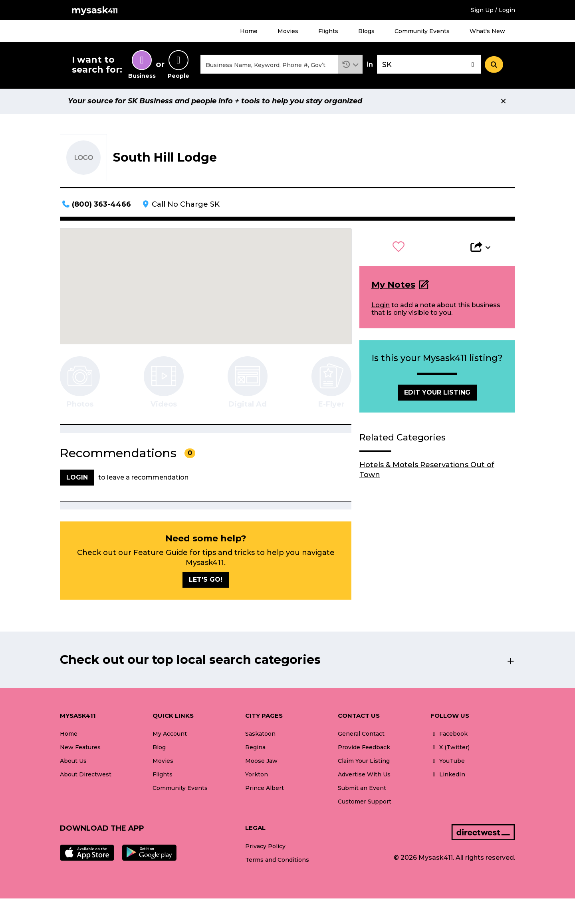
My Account (170, 735)
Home (249, 31)
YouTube (448, 762)
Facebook (449, 735)
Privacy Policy (265, 847)
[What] (269, 65)
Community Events (422, 31)
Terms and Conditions (277, 861)
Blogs (366, 31)
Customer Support (365, 803)
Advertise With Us (364, 776)
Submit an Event (362, 789)
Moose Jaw (261, 762)
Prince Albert (265, 789)
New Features (80, 748)
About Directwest (86, 776)
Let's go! (206, 581)
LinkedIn (448, 776)
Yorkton (257, 776)
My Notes (393, 286)
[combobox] (269, 65)
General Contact (361, 735)
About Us (73, 762)
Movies (288, 31)
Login (381, 306)
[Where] (429, 65)
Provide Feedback (364, 748)
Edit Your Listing (437, 394)
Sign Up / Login (493, 10)
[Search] (494, 65)
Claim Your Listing (364, 762)
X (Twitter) (450, 748)
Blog (159, 748)
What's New (487, 31)
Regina (255, 748)
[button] (350, 65)
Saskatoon (260, 735)
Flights (328, 31)
